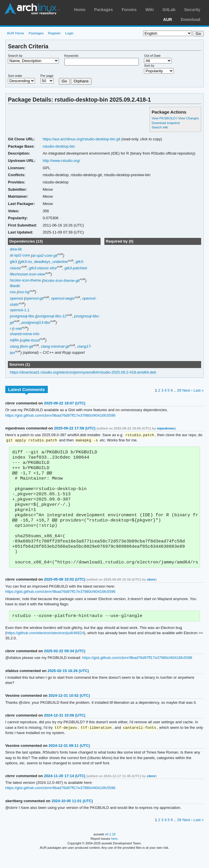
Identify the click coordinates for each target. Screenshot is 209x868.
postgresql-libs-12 (52, 316)
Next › (187, 390)
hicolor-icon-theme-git (62, 281)
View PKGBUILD (164, 118)
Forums (129, 10)
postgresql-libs (22, 316)
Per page (47, 76)
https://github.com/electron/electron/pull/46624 (45, 647)
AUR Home (16, 33)
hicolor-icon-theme (26, 281)
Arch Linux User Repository (32, 9)
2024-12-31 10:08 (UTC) (65, 729)
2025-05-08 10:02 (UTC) (65, 593)
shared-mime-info (25, 334)
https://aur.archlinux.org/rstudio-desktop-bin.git (81, 139)
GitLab (169, 10)
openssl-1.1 (20, 310)
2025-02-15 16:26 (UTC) (68, 685)
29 (179, 390)
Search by (15, 56)
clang (14, 346)
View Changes (189, 118)
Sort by (149, 66)
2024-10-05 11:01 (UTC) (72, 815)
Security (192, 10)
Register (55, 33)
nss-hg (24, 292)
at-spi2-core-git (45, 256)
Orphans (81, 81)
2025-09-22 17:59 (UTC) (75, 428)
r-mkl (18, 329)
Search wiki (160, 127)
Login (70, 33)
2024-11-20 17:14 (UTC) (65, 790)
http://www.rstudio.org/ (61, 161)
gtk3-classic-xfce (43, 268)
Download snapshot (166, 123)
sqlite (14, 340)
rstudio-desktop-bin (59, 146)
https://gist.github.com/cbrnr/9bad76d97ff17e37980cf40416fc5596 (60, 415)
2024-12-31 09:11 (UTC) (69, 760)
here (114, 853)
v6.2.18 (110, 848)
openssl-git (35, 298)
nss (13, 292)
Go (64, 81)
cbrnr (151, 593)
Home (80, 10)
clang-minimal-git (55, 346)
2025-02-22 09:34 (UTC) (65, 665)
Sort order (15, 76)
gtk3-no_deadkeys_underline (44, 262)
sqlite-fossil (30, 340)
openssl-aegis (63, 298)
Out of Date (152, 56)
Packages (104, 10)
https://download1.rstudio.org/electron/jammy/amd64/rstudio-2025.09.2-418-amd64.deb (83, 372)
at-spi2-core (20, 256)
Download (190, 20)
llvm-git (27, 346)
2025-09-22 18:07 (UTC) (65, 403)
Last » (199, 390)
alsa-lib (16, 249)
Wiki (150, 10)
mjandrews (166, 428)
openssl (16, 298)
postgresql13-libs (36, 322)
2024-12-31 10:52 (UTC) (69, 709)
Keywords (71, 56)
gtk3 (14, 262)
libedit (15, 286)
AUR (168, 20)
